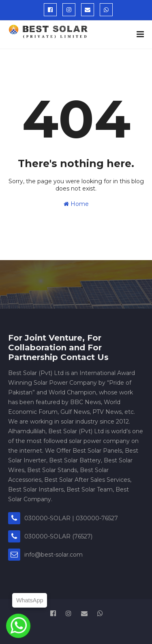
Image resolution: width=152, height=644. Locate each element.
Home (76, 204)
